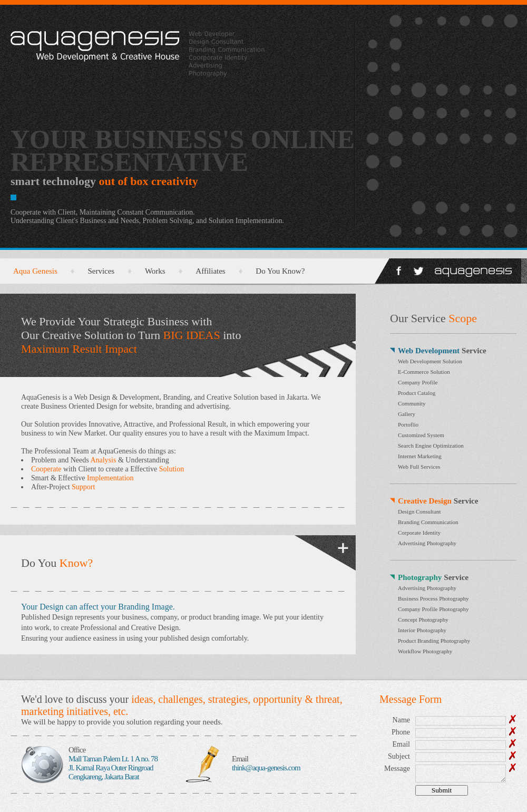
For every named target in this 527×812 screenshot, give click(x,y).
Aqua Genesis (35, 271)
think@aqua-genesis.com (266, 768)
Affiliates (210, 271)
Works (155, 271)
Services (101, 271)
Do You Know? (280, 271)
